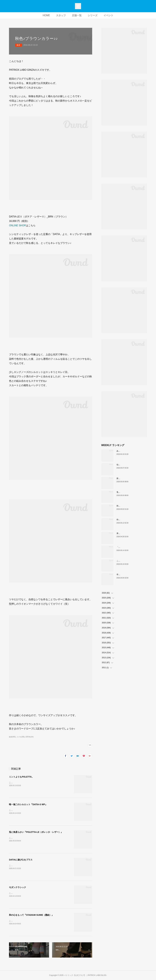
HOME (46, 15)
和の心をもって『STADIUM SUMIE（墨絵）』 (31, 915)
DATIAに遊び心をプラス (21, 860)
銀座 (18, 45)
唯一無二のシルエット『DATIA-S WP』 (28, 804)
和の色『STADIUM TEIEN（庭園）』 (132, 506)
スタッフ (61, 15)
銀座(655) (12, 737)
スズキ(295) (21, 737)
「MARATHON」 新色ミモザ (129, 547)
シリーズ (93, 15)
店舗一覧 (77, 15)
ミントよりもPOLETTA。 (21, 777)
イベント (108, 15)
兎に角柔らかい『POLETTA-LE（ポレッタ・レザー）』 (36, 832)
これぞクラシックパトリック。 (129, 561)
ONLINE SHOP (17, 225)
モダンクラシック (18, 887)
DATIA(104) (30, 737)
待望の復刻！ (122, 520)
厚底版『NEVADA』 (125, 533)
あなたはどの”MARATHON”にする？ (131, 451)
